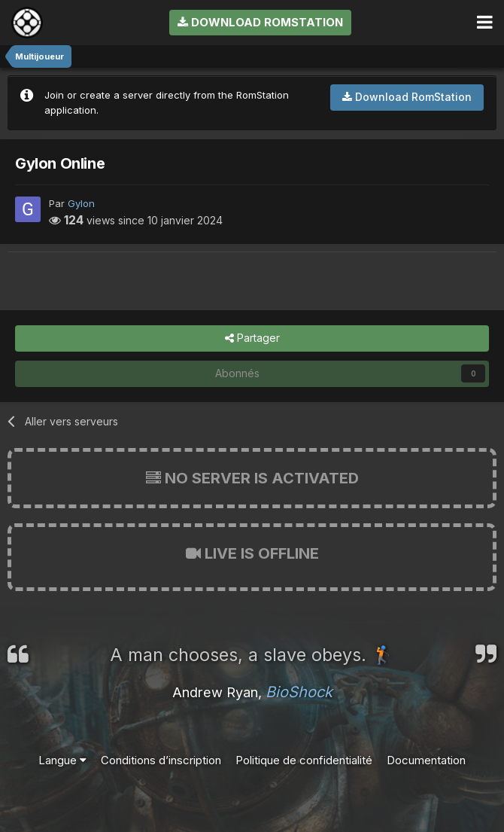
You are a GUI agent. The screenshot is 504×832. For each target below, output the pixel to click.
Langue (62, 760)
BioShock (299, 692)
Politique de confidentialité (304, 760)
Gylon (81, 203)
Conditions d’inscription (161, 760)
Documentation (426, 760)
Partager (252, 338)
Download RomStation (260, 22)
